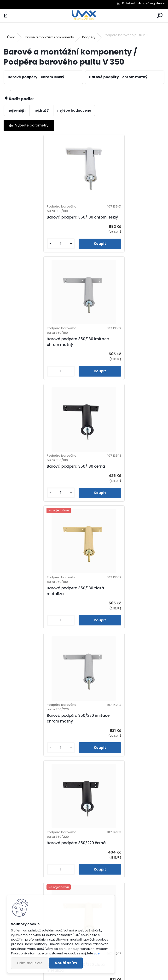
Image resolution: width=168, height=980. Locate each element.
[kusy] (22, 249)
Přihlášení (128, 3)
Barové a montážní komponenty (49, 37)
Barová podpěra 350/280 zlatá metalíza (78, 857)
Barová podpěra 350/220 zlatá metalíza (38, 602)
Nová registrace (154, 3)
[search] (160, 16)
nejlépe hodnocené (74, 110)
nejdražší (41, 110)
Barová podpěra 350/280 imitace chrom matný (40, 730)
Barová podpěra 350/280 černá (119, 730)
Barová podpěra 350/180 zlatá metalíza (118, 348)
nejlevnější (17, 110)
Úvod (11, 37)
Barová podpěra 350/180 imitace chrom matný (120, 220)
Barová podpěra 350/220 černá (119, 475)
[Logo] (84, 16)
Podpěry (89, 37)
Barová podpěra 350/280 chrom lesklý (120, 602)
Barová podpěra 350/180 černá (38, 348)
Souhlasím (66, 963)
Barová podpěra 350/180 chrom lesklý (39, 220)
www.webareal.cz (104, 975)
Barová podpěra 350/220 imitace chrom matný (40, 475)
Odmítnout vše (30, 963)
